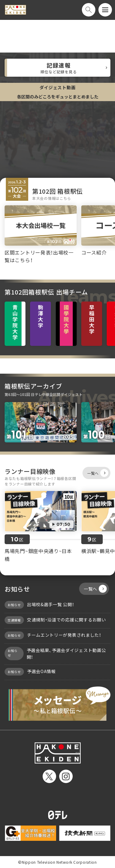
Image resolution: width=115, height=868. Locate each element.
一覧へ (98, 473)
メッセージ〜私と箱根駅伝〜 (57, 703)
